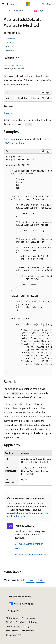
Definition (10, 38)
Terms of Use (12, 631)
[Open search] (43, 4)
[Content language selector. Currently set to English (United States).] (20, 597)
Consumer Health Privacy (18, 626)
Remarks (10, 46)
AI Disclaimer (12, 618)
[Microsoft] (28, 4)
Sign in (50, 4)
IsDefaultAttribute (15, 143)
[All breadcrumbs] (6, 11)
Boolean (8, 113)
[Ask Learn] (36, 11)
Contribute (21, 622)
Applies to (11, 50)
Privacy (33, 622)
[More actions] (50, 11)
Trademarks (27, 631)
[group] (28, 98)
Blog (8, 622)
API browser (16, 11)
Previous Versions (29, 618)
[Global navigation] (3, 4)
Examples (10, 42)
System (19, 65)
